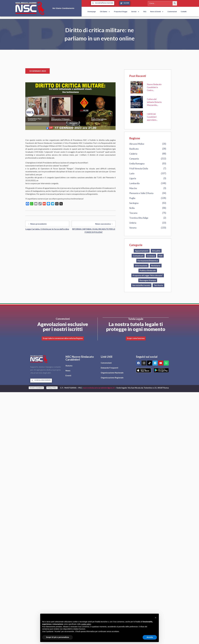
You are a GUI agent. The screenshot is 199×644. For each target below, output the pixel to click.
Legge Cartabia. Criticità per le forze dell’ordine (47, 229)
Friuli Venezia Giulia (139, 168)
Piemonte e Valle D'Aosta (141, 193)
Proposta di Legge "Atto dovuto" (148, 275)
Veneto (133, 228)
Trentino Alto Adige (139, 218)
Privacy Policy (52, 388)
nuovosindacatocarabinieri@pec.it (99, 388)
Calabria (133, 154)
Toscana (133, 213)
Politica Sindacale (148, 270)
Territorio (158, 285)
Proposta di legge (121, 12)
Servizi (135, 12)
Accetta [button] (150, 637)
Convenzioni (172, 12)
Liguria (133, 178)
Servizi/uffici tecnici (141, 285)
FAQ (145, 12)
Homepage (92, 12)
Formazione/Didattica (148, 261)
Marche (133, 188)
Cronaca (151, 256)
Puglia (132, 198)
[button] (156, 618)
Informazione (141, 265)
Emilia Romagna (137, 163)
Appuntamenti (142, 251)
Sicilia (132, 208)
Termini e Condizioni (36, 388)
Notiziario (156, 265)
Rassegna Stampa (148, 280)
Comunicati (138, 256)
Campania (134, 159)
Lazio (132, 173)
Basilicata (134, 149)
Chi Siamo (105, 12)
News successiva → (104, 224)
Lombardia (134, 183)
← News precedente (37, 224)
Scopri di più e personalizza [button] (57, 637)
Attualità (156, 251)
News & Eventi (157, 12)
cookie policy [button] (86, 624)
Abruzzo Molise (137, 144)
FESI (160, 256)
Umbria (133, 223)
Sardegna (134, 203)
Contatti (184, 12)
